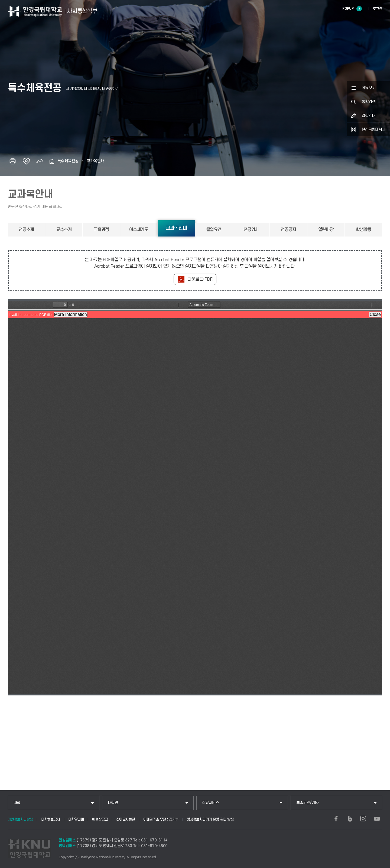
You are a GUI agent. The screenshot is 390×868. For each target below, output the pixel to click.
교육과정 (101, 230)
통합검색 (369, 102)
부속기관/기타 (307, 803)
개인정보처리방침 (20, 819)
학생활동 (363, 230)
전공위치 (251, 230)
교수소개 (64, 230)
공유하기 (40, 161)
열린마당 (326, 230)
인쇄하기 (13, 161)
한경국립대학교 (373, 130)
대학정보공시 (51, 819)
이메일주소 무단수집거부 (161, 819)
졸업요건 (214, 230)
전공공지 (288, 230)
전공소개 (26, 230)
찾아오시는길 (126, 819)
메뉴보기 (369, 88)
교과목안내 (95, 161)
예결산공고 (100, 819)
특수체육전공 (68, 161)
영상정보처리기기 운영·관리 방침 (210, 819)
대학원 (113, 803)
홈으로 (52, 161)
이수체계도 (139, 230)
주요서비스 (211, 803)
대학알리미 (76, 819)
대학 (17, 803)
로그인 (378, 9)
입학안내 (368, 116)
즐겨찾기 (26, 161)
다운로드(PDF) (200, 279)
